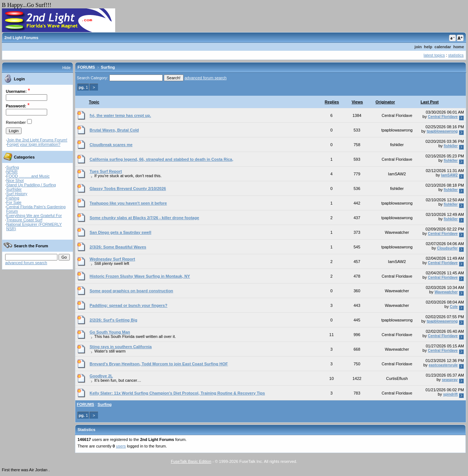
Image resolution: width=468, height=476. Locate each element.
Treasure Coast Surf (24, 220)
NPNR (12, 172)
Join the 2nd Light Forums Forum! (37, 140)
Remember (16, 122)
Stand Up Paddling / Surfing (31, 185)
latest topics (434, 55)
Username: (16, 91)
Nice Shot (15, 180)
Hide (66, 68)
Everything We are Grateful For (34, 216)
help (428, 47)
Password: (16, 106)
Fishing (13, 198)
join (418, 47)
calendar (443, 47)
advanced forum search (26, 263)
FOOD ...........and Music (28, 176)
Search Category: (93, 78)
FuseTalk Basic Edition (191, 461)
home (459, 47)
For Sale (14, 202)
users (121, 446)
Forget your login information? (34, 144)
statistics (456, 55)
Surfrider (14, 189)
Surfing (13, 167)
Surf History (17, 194)
